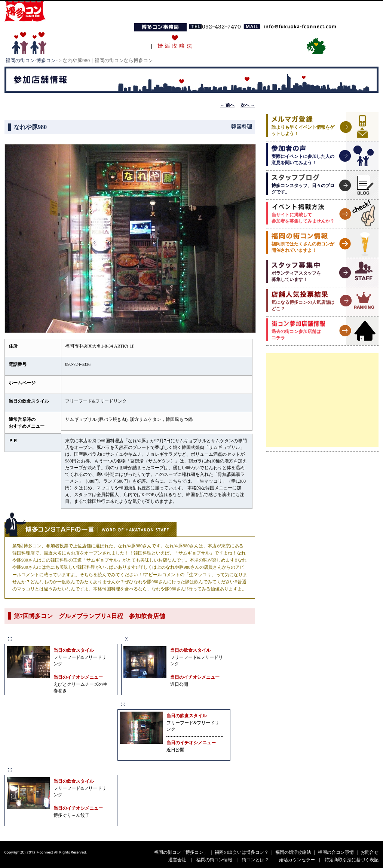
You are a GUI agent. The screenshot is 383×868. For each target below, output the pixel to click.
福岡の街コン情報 (214, 860)
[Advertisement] (322, 400)
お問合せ (370, 852)
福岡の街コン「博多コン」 (181, 852)
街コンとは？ (255, 860)
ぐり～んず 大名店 (41, 769)
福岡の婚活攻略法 (293, 852)
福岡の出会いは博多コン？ (242, 852)
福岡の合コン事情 (223, 42)
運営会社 (177, 860)
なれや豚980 (143, 704)
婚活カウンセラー (297, 860)
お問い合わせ (272, 42)
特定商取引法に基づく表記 (352, 860)
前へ (227, 105)
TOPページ (79, 42)
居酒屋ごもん (32, 638)
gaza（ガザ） (148, 638)
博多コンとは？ (126, 42)
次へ (248, 105)
